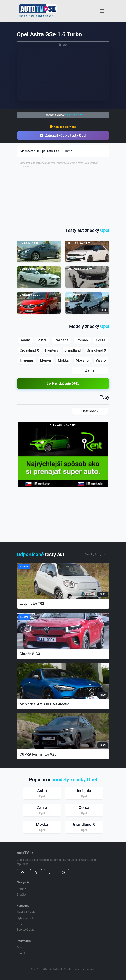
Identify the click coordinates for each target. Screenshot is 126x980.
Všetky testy (95, 554)
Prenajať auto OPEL (63, 384)
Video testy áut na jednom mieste (36, 16)
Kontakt (22, 953)
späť (63, 45)
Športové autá (26, 930)
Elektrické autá (26, 912)
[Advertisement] (73, 196)
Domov (21, 889)
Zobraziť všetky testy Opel (63, 136)
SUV (20, 924)
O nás (21, 947)
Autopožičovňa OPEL (63, 425)
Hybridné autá (26, 918)
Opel (61, 163)
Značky (21, 895)
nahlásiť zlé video (63, 127)
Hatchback (25, 166)
